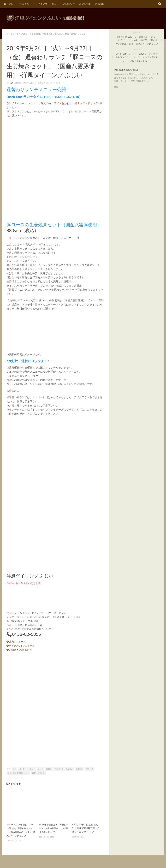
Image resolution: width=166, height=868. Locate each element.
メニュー (31, 769)
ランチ (40, 769)
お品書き (24, 4)
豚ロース (90, 769)
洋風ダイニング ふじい (64, 769)
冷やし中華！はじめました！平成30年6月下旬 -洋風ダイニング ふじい (85, 828)
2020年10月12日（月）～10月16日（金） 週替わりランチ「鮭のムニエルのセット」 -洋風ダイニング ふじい (21, 832)
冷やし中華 (85, 4)
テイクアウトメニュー (47, 4)
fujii (11, 83)
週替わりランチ (83, 34)
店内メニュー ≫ (18, 642)
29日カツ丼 (69, 4)
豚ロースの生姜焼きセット (18, 773)
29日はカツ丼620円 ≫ (21, 650)
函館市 (49, 769)
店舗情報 (100, 4)
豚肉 (71, 34)
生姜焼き (79, 769)
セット (10, 34)
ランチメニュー (23, 34)
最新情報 (38, 34)
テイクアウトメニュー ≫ (23, 646)
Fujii (116, 87)
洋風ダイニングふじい (55, 34)
